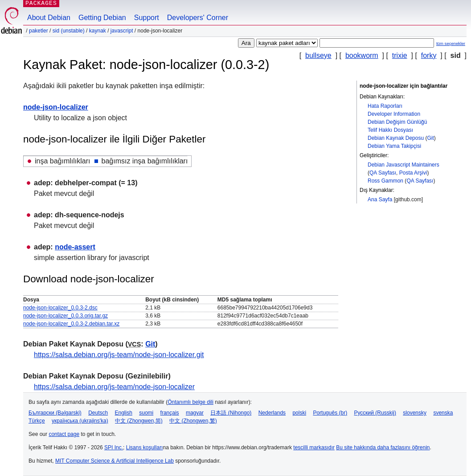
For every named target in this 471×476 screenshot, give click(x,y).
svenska (443, 413)
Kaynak (98, 31)
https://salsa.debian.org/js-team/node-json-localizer (114, 387)
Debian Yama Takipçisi (394, 146)
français (170, 413)
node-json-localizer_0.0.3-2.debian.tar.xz (71, 324)
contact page (64, 434)
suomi (146, 413)
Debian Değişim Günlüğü (397, 122)
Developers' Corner (198, 18)
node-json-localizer (56, 107)
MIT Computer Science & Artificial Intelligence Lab (115, 461)
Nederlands (272, 413)
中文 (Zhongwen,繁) (193, 421)
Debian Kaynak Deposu (396, 138)
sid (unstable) (69, 31)
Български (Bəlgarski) (55, 413)
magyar (195, 413)
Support (147, 18)
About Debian (49, 18)
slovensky (415, 413)
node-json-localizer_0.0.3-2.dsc (60, 308)
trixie (400, 55)
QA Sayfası (383, 173)
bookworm (362, 55)
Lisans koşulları (145, 448)
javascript (122, 31)
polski (299, 413)
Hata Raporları (385, 106)
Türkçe (37, 421)
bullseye (318, 55)
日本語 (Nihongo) (231, 413)
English (124, 413)
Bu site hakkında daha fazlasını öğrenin (383, 448)
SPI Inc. (114, 448)
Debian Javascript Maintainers (403, 165)
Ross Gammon (385, 181)
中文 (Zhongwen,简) (139, 421)
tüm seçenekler (451, 43)
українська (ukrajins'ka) (80, 421)
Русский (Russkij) (375, 413)
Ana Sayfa (380, 199)
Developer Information (394, 114)
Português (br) (330, 413)
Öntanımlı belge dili (190, 402)
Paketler (39, 31)
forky (429, 55)
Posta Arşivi (413, 173)
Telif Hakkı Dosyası (390, 130)
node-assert (75, 247)
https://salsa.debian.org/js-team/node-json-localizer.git (119, 355)
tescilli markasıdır (314, 448)
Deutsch (98, 413)
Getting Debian (102, 18)
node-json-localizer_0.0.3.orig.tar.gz (66, 316)
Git (430, 138)
